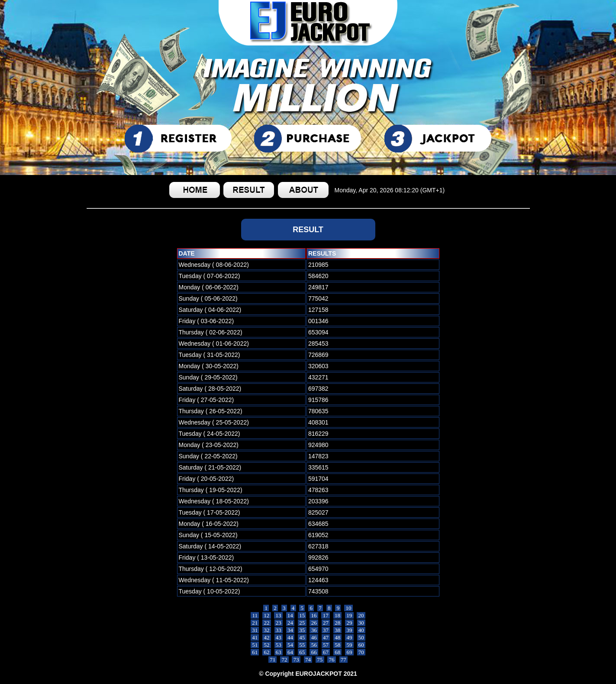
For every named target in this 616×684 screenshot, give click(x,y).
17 (326, 615)
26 (314, 623)
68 (338, 652)
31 (255, 630)
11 (255, 615)
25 (302, 623)
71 (273, 660)
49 (349, 637)
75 (320, 660)
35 (302, 630)
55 (302, 645)
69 (349, 652)
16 (314, 615)
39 (349, 630)
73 (296, 660)
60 (361, 645)
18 (338, 615)
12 (267, 615)
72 (284, 660)
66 (314, 652)
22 (267, 623)
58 (338, 645)
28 (338, 623)
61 (255, 652)
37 (326, 630)
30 (361, 623)
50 (361, 637)
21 (255, 623)
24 (290, 623)
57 (326, 645)
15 (302, 615)
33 (279, 630)
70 (361, 652)
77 (344, 660)
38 (338, 630)
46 (314, 637)
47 (326, 637)
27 (326, 623)
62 (267, 652)
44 (290, 637)
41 (255, 637)
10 (348, 608)
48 (338, 637)
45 (302, 637)
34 (290, 630)
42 (267, 637)
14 (290, 615)
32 (267, 630)
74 (308, 660)
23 (279, 623)
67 (326, 652)
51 (255, 645)
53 (279, 645)
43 (279, 637)
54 (290, 645)
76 (332, 660)
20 (361, 615)
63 (279, 652)
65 (302, 652)
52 (267, 645)
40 (361, 630)
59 (349, 645)
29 (349, 623)
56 (314, 645)
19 (349, 615)
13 (278, 615)
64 (290, 652)
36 (314, 630)
